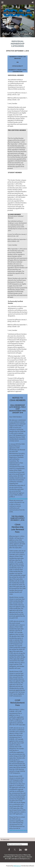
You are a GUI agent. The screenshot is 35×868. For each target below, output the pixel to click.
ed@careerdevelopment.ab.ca (18, 830)
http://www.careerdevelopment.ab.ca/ (21, 498)
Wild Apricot (17, 866)
